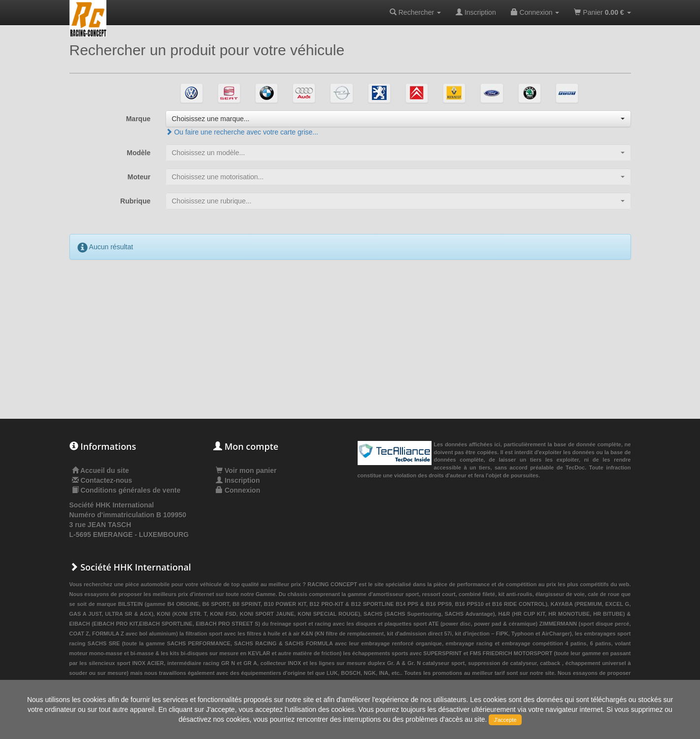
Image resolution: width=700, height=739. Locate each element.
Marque (138, 119)
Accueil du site (105, 470)
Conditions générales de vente (130, 490)
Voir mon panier (246, 470)
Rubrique (135, 201)
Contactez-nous (106, 480)
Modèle (138, 153)
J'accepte (505, 720)
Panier (602, 12)
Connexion (535, 12)
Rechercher (415, 12)
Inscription (476, 12)
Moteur (139, 177)
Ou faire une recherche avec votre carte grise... (242, 132)
